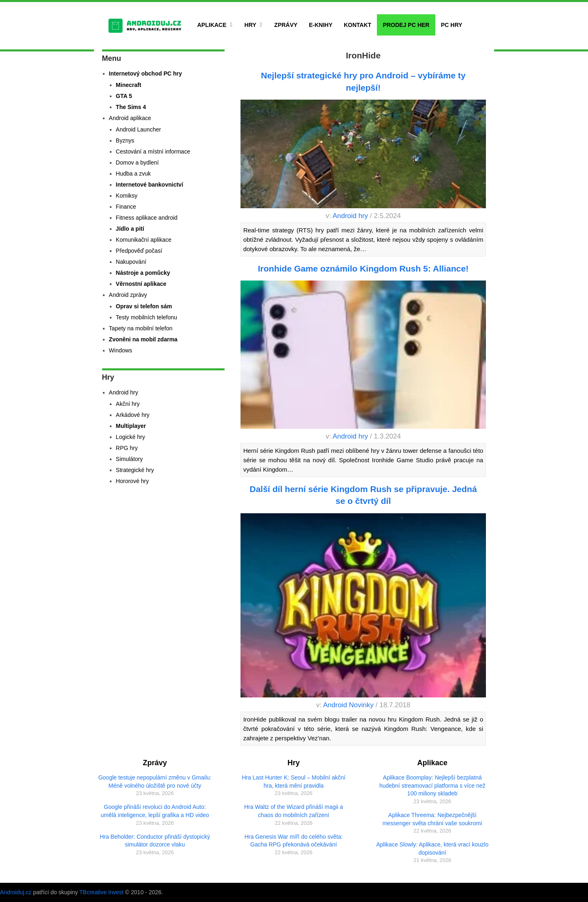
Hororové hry (133, 481)
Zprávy (286, 25)
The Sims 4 (131, 107)
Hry (251, 25)
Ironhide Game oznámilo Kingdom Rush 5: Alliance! (363, 268)
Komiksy (127, 196)
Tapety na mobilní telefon (141, 328)
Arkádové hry (133, 415)
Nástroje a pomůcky (143, 273)
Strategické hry (135, 470)
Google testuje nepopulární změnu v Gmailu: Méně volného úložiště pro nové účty (155, 782)
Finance (126, 207)
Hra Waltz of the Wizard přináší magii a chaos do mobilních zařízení (294, 811)
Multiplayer (131, 426)
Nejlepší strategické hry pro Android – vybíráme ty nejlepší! (363, 81)
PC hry (452, 25)
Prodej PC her (406, 25)
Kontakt (357, 25)
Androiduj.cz (16, 892)
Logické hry (131, 437)
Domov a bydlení (137, 163)
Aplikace (212, 25)
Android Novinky (348, 705)
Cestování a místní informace (153, 151)
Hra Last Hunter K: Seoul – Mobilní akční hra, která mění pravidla (294, 782)
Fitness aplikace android (147, 218)
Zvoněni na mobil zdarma (143, 339)
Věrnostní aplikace (141, 284)
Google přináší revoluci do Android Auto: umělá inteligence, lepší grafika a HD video (155, 811)
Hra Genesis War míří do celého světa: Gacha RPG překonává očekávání (294, 841)
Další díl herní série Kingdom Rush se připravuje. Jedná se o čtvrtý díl (363, 495)
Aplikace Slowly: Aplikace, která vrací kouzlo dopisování (433, 849)
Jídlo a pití (130, 229)
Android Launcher (139, 129)
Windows (121, 350)
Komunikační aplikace (144, 240)
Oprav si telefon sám (144, 306)
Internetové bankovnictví (150, 185)
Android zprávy (128, 295)
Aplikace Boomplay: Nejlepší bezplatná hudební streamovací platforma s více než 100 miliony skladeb (432, 785)
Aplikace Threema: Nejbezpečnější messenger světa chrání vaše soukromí (432, 819)
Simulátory (129, 459)
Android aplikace (130, 118)
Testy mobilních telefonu (147, 317)
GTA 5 (124, 96)
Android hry (350, 216)
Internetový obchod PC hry (146, 73)
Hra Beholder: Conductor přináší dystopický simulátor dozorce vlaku (155, 841)
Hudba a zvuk (134, 174)
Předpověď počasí (139, 251)
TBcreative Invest (101, 892)
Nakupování (131, 262)
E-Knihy (321, 25)
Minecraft (129, 85)
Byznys (125, 140)
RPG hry (127, 448)
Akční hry (128, 404)
